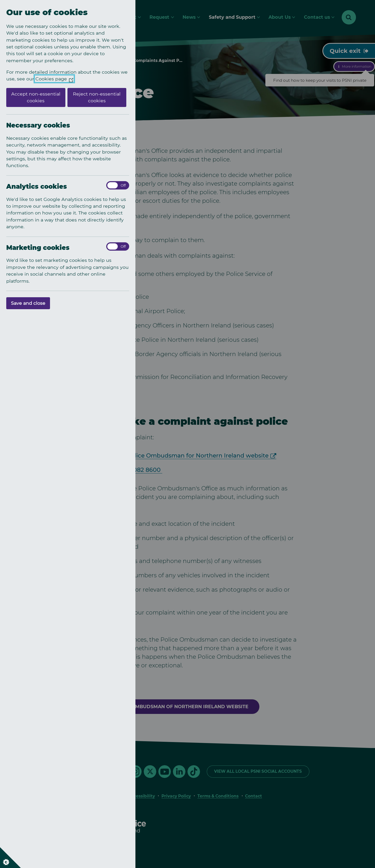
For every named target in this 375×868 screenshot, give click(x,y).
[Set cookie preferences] (10, 858)
